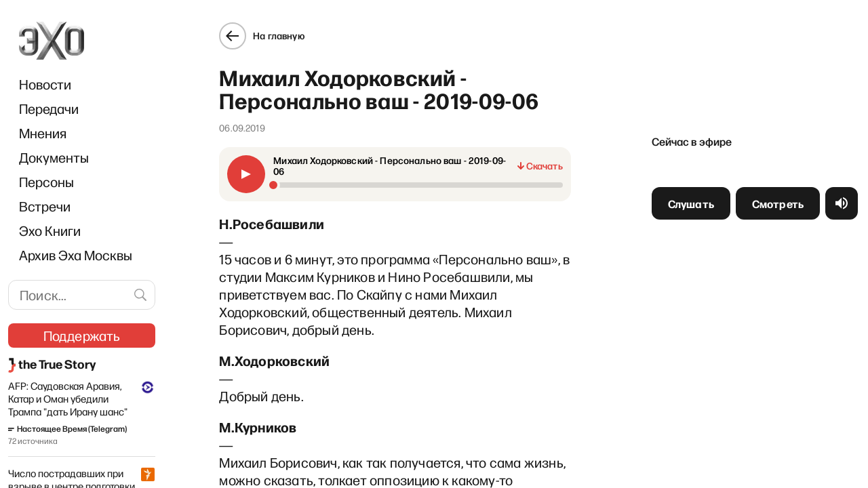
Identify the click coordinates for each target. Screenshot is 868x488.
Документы (54, 157)
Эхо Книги (50, 230)
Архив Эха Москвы (76, 255)
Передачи (49, 108)
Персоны (46, 182)
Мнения (43, 133)
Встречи (45, 206)
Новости (45, 84)
